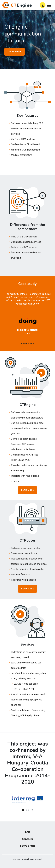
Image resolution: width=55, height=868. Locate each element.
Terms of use (28, 846)
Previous (2, 802)
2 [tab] (27, 810)
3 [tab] (32, 810)
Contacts (27, 839)
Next (53, 802)
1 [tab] (23, 810)
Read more (27, 344)
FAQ (28, 832)
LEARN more (15, 52)
